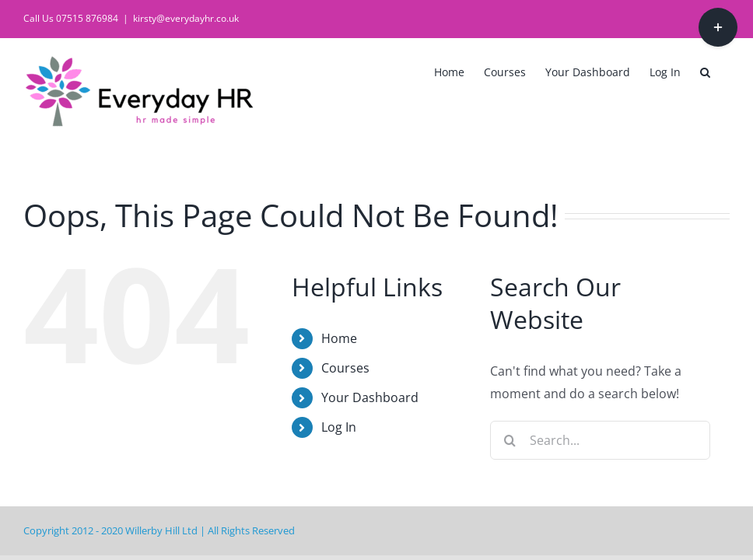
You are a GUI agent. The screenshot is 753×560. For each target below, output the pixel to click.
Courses (345, 368)
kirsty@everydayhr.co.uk (186, 18)
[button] (705, 71)
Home (339, 338)
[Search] (510, 440)
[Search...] (600, 440)
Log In (339, 427)
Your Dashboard (370, 397)
